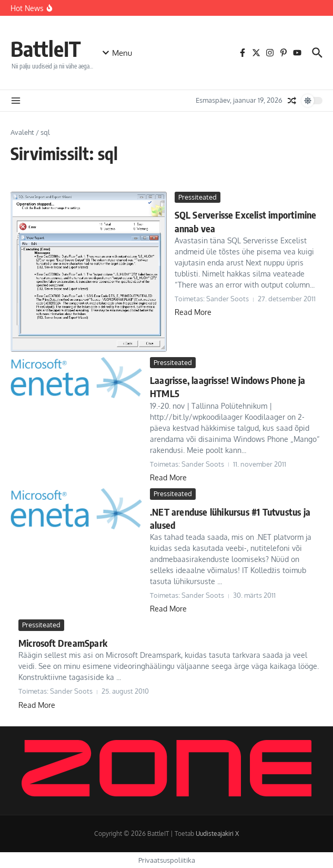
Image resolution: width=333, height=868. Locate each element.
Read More (193, 312)
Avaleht (22, 132)
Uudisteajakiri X (217, 834)
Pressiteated (198, 197)
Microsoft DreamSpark (63, 643)
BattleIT (46, 48)
